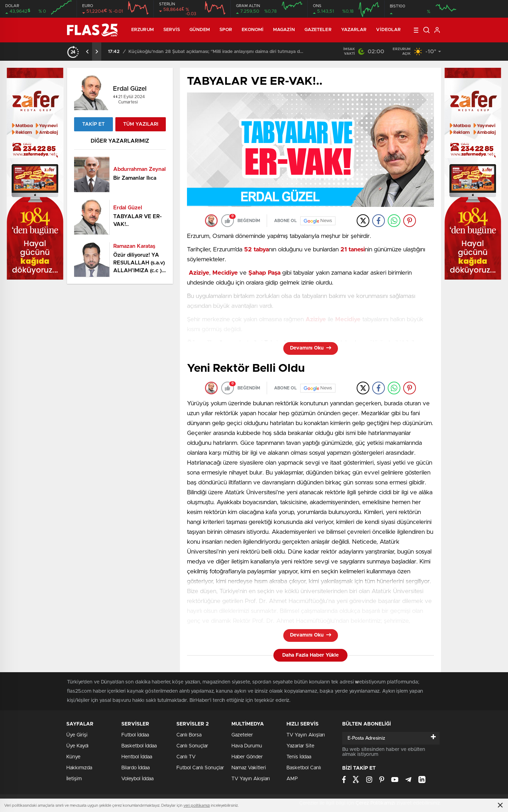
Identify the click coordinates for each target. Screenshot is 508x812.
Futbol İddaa (135, 735)
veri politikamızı (197, 805)
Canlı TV (186, 757)
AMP (292, 779)
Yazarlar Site (300, 746)
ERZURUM (143, 30)
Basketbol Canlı (304, 768)
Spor (226, 30)
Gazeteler (318, 30)
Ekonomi (253, 30)
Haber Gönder (247, 757)
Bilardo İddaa (135, 768)
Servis (172, 30)
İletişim (74, 779)
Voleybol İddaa (137, 779)
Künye (73, 757)
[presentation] (87, 52)
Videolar (388, 30)
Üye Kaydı (77, 746)
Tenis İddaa (299, 757)
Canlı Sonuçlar (192, 746)
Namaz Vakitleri (249, 768)
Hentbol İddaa (137, 757)
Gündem (200, 30)
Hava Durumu (247, 746)
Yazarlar (354, 30)
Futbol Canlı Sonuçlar (200, 768)
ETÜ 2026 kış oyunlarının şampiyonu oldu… (162, 52)
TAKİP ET (93, 124)
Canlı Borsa (189, 735)
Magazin (284, 30)
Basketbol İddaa (139, 746)
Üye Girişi (77, 735)
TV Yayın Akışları (251, 779)
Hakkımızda (79, 768)
